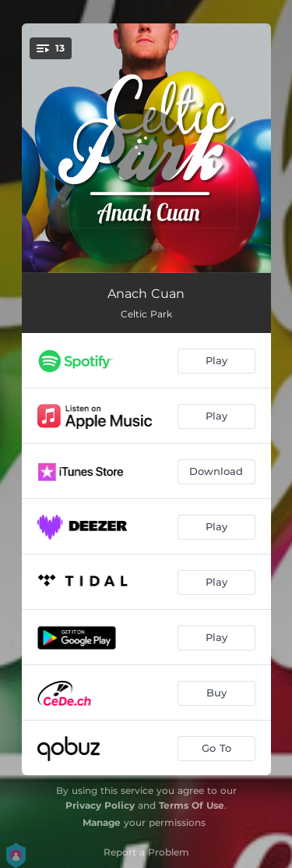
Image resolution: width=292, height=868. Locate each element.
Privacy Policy (100, 805)
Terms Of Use (192, 805)
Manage (102, 822)
